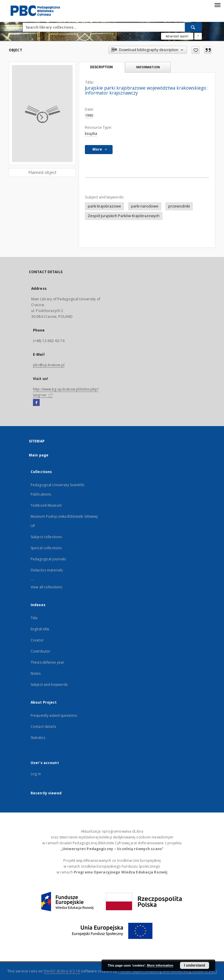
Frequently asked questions (54, 715)
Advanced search (177, 36)
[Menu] (217, 5)
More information (160, 965)
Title (34, 618)
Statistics (38, 738)
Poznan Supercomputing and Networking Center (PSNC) (167, 971)
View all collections (46, 587)
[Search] (193, 27)
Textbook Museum (46, 505)
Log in (36, 774)
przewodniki (179, 206)
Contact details (43, 727)
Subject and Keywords (49, 685)
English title (40, 629)
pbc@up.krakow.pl (49, 365)
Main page (39, 455)
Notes (36, 673)
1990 (89, 115)
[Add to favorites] (196, 50)
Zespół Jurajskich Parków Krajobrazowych (124, 216)
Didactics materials (47, 570)
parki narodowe (145, 206)
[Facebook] (36, 403)
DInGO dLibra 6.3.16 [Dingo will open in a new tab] (62, 971)
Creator (37, 640)
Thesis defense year (47, 662)
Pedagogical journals (48, 559)
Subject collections (46, 537)
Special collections (46, 548)
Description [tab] (101, 67)
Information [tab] (148, 67)
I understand (195, 965)
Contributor (41, 651)
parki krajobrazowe (104, 206)
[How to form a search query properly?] (198, 36)
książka (91, 134)
